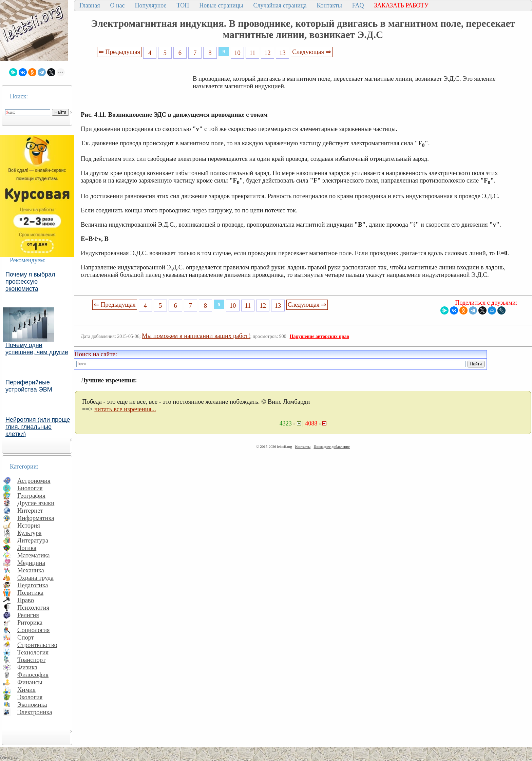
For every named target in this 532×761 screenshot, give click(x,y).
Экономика (32, 705)
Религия (28, 615)
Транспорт (31, 660)
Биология (30, 488)
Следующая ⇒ (311, 52)
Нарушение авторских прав (319, 336)
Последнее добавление (331, 446)
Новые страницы (221, 5)
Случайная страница (280, 5)
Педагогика (33, 585)
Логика (27, 548)
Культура (30, 533)
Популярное (151, 5)
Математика (34, 555)
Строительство (37, 645)
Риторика (30, 622)
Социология (34, 630)
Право (26, 600)
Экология (30, 697)
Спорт (26, 637)
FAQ (358, 5)
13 (282, 53)
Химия (26, 690)
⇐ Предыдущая (119, 52)
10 (237, 53)
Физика (27, 667)
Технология (33, 652)
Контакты (329, 5)
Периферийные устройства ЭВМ (29, 386)
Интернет (30, 510)
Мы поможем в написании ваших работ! (196, 336)
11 (252, 53)
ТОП (183, 5)
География (31, 496)
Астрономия (34, 481)
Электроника (35, 712)
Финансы (30, 682)
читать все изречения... (125, 409)
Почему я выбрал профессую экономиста (30, 282)
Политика (30, 593)
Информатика (36, 518)
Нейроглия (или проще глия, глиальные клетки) (38, 427)
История (29, 525)
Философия (33, 675)
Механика (31, 570)
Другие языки (36, 503)
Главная (90, 5)
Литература (33, 540)
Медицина (31, 563)
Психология (33, 607)
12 (268, 53)
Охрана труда (35, 578)
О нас (117, 5)
